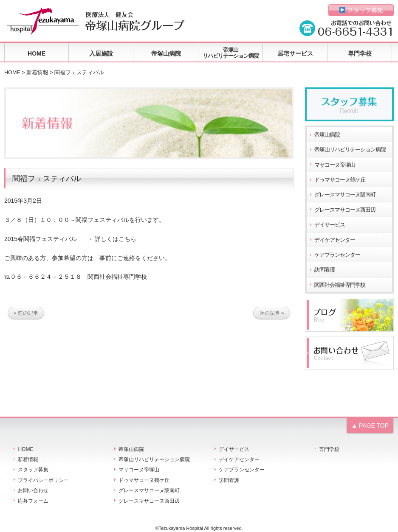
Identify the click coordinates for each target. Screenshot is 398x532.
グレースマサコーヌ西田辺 (345, 210)
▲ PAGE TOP (370, 426)
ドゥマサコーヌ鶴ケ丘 (340, 180)
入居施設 (101, 53)
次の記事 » (272, 313)
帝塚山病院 (166, 53)
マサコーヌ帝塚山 (335, 165)
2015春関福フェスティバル (41, 239)
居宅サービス (295, 53)
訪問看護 (325, 270)
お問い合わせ (33, 490)
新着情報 (37, 73)
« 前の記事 (26, 313)
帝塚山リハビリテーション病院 (231, 53)
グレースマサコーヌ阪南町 (345, 195)
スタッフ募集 (361, 10)
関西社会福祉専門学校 (340, 285)
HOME (37, 53)
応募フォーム (33, 501)
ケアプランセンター (337, 255)
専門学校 (360, 53)
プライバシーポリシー (43, 480)
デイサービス (330, 225)
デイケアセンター (335, 240)
